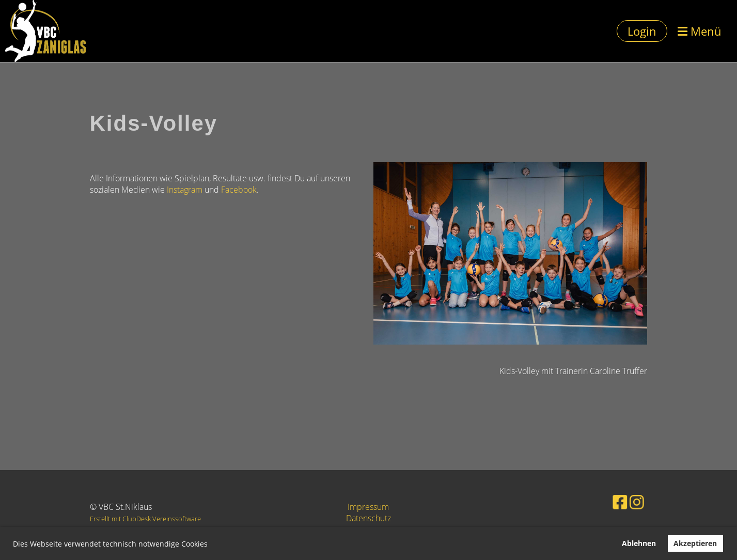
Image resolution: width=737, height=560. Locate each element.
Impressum (368, 507)
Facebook (239, 190)
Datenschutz (368, 518)
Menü (700, 31)
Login (642, 31)
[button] (211, 545)
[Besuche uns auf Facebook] (609, 501)
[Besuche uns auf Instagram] (624, 501)
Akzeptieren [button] (695, 543)
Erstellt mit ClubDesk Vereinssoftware (145, 519)
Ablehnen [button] (639, 543)
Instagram (185, 190)
